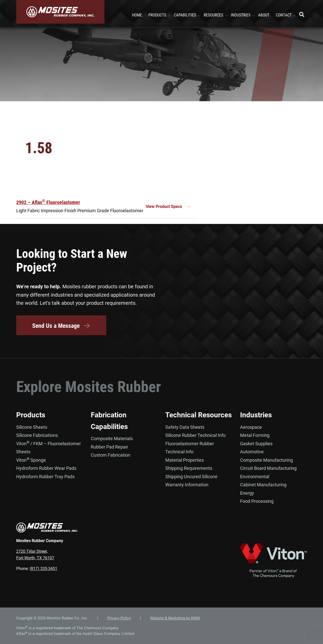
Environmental (255, 476)
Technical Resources (199, 415)
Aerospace (251, 427)
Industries (256, 415)
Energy (247, 493)
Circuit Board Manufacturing (268, 468)
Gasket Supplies (256, 443)
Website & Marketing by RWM (175, 618)
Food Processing (257, 501)
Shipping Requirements (189, 468)
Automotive (252, 452)
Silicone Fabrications (37, 435)
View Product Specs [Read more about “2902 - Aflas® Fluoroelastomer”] (164, 207)
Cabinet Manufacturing (263, 485)
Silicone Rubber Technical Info (195, 435)
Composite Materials (112, 439)
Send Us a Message (61, 326)
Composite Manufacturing (266, 460)
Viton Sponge (31, 460)
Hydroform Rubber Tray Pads (45, 476)
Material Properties (185, 460)
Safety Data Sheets (185, 427)
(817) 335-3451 (43, 569)
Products (31, 415)
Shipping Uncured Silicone (191, 476)
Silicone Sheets (32, 427)
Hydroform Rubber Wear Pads (46, 468)
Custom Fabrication (111, 455)
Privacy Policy (119, 618)
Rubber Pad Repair (109, 447)
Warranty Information (187, 485)
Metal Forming (255, 435)
